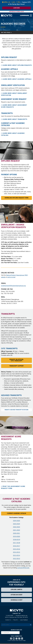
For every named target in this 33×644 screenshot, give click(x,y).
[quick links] (16, 625)
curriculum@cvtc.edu (23, 568)
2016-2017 (16, 546)
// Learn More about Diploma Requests (16, 65)
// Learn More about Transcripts (14, 119)
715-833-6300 (9, 616)
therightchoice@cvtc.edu (21, 616)
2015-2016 (16, 549)
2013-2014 (16, 556)
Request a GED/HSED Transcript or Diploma (16, 410)
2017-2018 (16, 543)
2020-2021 (16, 533)
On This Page (6, 32)
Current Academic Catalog (17, 513)
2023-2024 (16, 524)
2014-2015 (16, 552)
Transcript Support (16, 366)
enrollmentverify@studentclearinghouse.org (13, 286)
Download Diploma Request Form (16, 198)
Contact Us (8, 620)
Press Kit (15, 620)
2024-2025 (16, 521)
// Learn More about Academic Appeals (16, 79)
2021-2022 (16, 530)
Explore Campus (16, 590)
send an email (11, 277)
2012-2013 (16, 559)
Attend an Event (17, 595)
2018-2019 (16, 540)
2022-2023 (16, 527)
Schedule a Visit (17, 600)
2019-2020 (16, 537)
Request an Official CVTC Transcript (16, 360)
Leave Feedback (24, 620)
